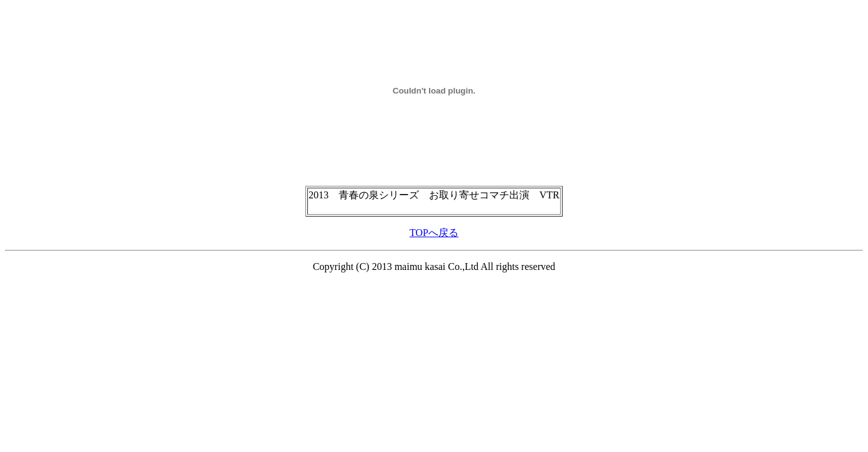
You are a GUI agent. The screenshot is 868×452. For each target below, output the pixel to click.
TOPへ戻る (434, 233)
